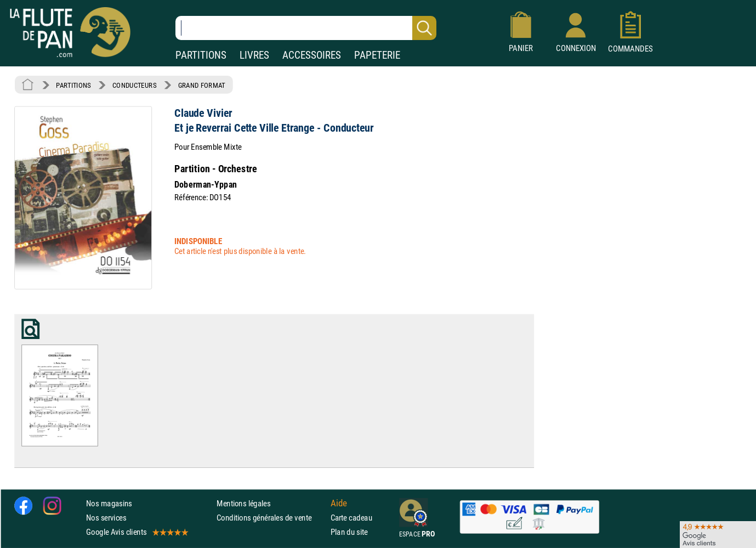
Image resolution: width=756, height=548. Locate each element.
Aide (339, 503)
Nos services (106, 518)
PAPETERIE (377, 55)
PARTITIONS (201, 55)
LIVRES (254, 55)
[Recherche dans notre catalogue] (306, 28)
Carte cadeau (351, 518)
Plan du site (349, 532)
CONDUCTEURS (134, 85)
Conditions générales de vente (271, 518)
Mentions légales (243, 503)
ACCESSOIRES (312, 55)
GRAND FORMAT (202, 85)
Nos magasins (109, 503)
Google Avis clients (137, 532)
